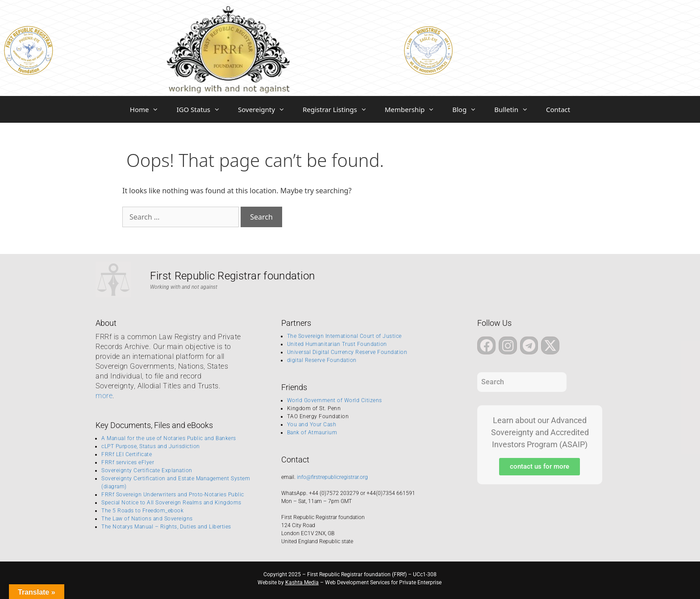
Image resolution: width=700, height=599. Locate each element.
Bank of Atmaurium (312, 433)
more (104, 396)
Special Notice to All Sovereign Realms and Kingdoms (171, 503)
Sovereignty (266, 109)
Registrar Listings (339, 109)
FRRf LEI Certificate (127, 454)
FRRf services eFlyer (128, 462)
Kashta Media (302, 582)
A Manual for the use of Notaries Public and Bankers (169, 438)
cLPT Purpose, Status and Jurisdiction (151, 446)
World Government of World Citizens (335, 400)
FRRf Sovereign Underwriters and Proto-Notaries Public (173, 495)
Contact (558, 109)
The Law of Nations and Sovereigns (147, 519)
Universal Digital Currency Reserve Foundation (347, 352)
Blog (469, 109)
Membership (414, 109)
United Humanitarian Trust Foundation (337, 344)
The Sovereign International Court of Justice (344, 336)
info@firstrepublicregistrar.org (332, 477)
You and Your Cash (312, 424)
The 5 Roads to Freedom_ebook (142, 511)
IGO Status (203, 109)
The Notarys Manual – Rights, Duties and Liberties (166, 527)
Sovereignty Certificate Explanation (147, 470)
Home (149, 109)
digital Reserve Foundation (322, 360)
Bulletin (516, 109)
